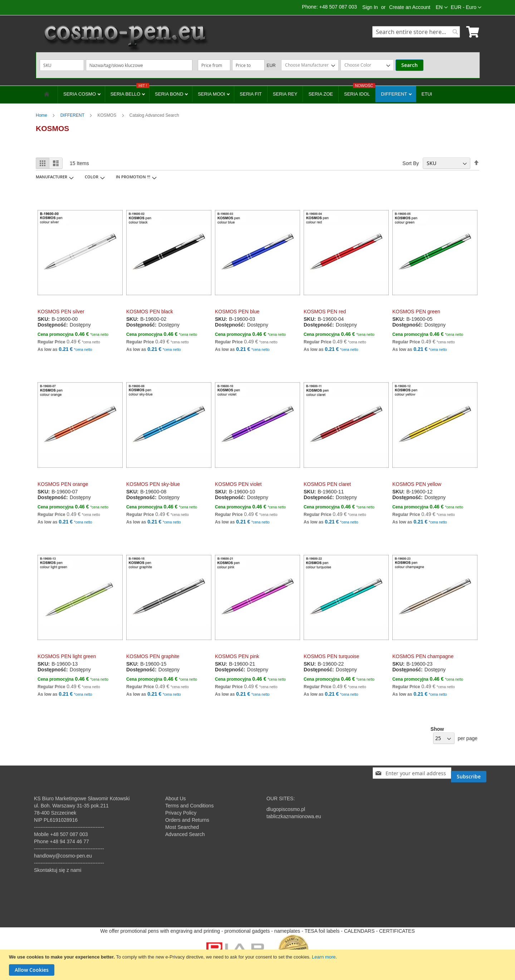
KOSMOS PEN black (150, 312)
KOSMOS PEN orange (63, 484)
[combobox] (416, 32)
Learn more (324, 957)
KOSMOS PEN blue (237, 312)
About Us (176, 798)
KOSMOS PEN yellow (417, 484)
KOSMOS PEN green (416, 312)
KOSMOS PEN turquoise (332, 656)
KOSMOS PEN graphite (153, 656)
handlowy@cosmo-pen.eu (63, 856)
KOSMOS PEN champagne (423, 656)
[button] (466, 8)
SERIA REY (285, 94)
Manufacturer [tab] (51, 177)
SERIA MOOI (212, 94)
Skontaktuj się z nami (58, 870)
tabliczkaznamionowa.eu (294, 816)
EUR (271, 66)
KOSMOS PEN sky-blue (153, 484)
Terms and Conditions (189, 806)
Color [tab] (92, 177)
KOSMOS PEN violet (238, 484)
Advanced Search (185, 834)
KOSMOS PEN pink (237, 656)
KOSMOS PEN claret (327, 484)
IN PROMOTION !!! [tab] (133, 177)
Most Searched (182, 827)
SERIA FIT (251, 94)
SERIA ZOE (321, 94)
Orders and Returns (187, 820)
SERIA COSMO (80, 94)
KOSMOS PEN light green (67, 656)
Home (42, 115)
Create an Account (410, 7)
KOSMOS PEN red (325, 312)
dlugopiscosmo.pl (286, 809)
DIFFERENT (394, 94)
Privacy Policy (181, 813)
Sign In (370, 7)
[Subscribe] (469, 773)
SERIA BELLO (130, 91)
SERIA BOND (170, 94)
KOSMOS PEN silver (61, 312)
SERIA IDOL (360, 91)
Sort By (411, 163)
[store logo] (125, 38)
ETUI (427, 94)
